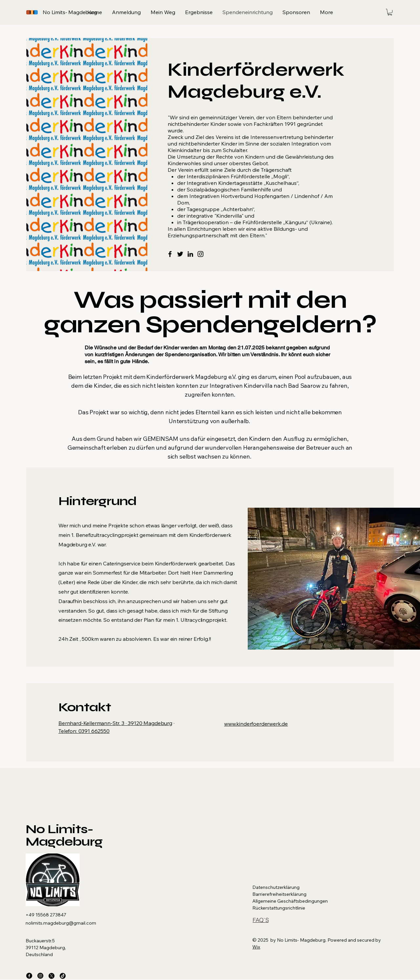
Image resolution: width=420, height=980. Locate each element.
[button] (390, 12)
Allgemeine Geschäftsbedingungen (290, 901)
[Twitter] (180, 254)
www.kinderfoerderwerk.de (256, 724)
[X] (52, 976)
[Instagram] (200, 254)
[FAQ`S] (261, 920)
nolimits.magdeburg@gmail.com (61, 923)
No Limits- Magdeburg (64, 835)
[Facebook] (170, 254)
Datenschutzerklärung (276, 887)
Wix (256, 947)
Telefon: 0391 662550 (84, 731)
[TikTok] (63, 976)
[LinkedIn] (190, 254)
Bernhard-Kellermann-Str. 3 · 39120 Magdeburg (115, 723)
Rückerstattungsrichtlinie (279, 908)
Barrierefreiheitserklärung (279, 894)
